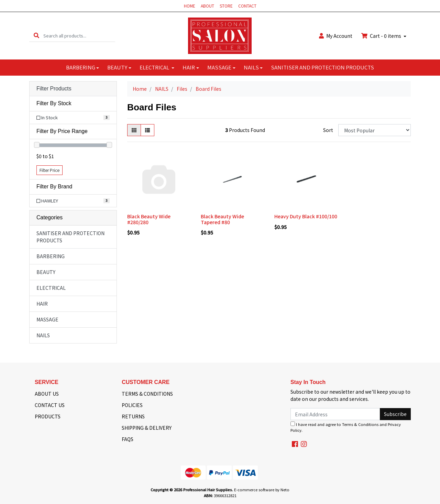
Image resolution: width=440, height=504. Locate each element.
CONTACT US (50, 405)
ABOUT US (47, 394)
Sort (328, 130)
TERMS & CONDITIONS (147, 394)
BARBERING (81, 67)
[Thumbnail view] (134, 130)
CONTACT (247, 6)
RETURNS (133, 416)
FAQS (128, 439)
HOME (190, 6)
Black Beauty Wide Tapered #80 (222, 219)
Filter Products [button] (54, 89)
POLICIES (132, 405)
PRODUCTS (48, 416)
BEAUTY (117, 67)
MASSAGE (219, 67)
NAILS (251, 67)
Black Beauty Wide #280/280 (149, 219)
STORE (226, 6)
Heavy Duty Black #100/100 (306, 216)
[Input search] (79, 36)
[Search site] (36, 36)
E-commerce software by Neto (262, 490)
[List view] (147, 130)
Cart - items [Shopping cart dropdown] (382, 36)
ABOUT (207, 6)
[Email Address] (335, 414)
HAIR (189, 67)
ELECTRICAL (155, 67)
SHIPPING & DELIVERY (147, 428)
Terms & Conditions (360, 424)
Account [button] (336, 36)
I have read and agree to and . (346, 427)
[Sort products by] (375, 130)
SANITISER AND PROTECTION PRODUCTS (322, 67)
